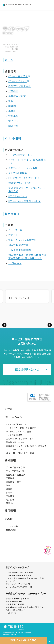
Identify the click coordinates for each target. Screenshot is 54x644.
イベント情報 (13, 139)
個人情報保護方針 (18, 245)
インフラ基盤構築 (18, 173)
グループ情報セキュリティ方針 (20, 573)
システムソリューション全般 (23, 168)
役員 (11, 101)
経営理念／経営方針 (20, 86)
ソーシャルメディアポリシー (19, 587)
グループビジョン (19, 81)
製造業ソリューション (20, 183)
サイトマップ (15, 263)
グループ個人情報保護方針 (19, 576)
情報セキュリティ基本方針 (22, 240)
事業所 (12, 111)
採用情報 (12, 214)
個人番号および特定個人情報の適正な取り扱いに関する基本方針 (25, 609)
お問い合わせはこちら (23, 640)
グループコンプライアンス (18, 584)
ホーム (9, 60)
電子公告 (13, 121)
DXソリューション (18, 196)
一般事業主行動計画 (20, 250)
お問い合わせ (12, 530)
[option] (27, 296)
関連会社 (13, 126)
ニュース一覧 (15, 230)
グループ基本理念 (19, 76)
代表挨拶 (13, 91)
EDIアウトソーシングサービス (24, 178)
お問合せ (13, 235)
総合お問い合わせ (27, 369)
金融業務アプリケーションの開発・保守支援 (26, 446)
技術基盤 (13, 116)
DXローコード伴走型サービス (24, 201)
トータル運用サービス (20, 155)
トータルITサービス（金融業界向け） (23, 428)
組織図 (12, 106)
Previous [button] (4, 325)
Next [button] (50, 325)
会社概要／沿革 (17, 96)
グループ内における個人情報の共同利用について (25, 580)
